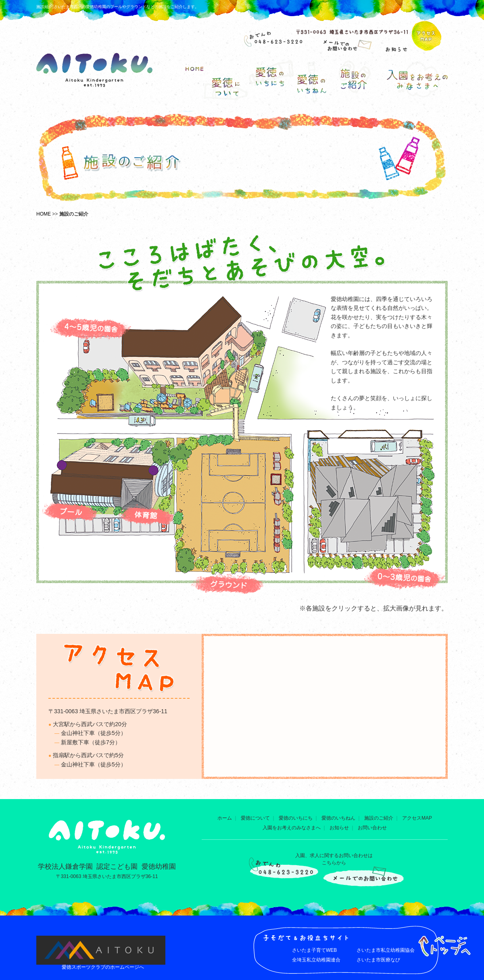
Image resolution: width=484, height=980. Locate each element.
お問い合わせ (372, 828)
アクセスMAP (417, 818)
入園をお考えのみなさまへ (292, 828)
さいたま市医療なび (378, 960)
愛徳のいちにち (296, 818)
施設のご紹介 (379, 818)
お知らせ (339, 828)
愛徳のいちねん (338, 818)
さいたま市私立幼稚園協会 (386, 950)
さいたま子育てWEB (314, 950)
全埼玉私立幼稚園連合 (316, 960)
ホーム (225, 818)
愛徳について (255, 818)
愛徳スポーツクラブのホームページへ (103, 967)
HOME (44, 214)
